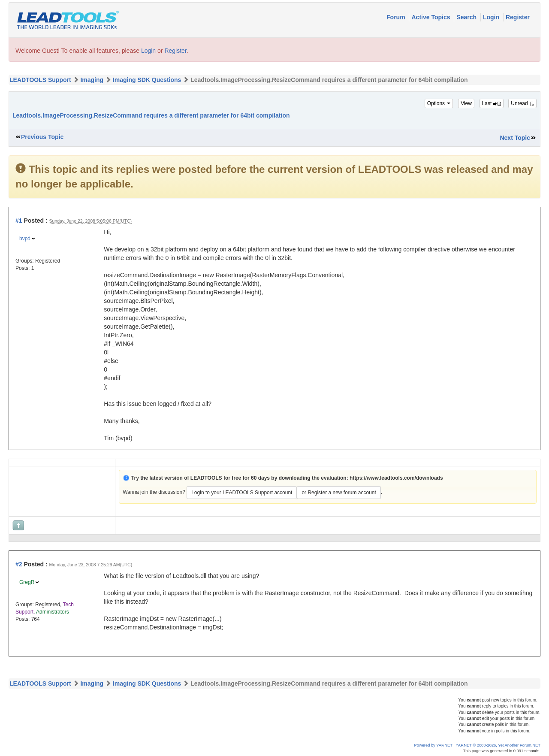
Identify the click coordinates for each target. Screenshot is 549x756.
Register (518, 17)
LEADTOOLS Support (40, 80)
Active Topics (431, 17)
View (466, 103)
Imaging (92, 80)
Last (492, 103)
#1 (19, 221)
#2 (19, 564)
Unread (522, 103)
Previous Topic (42, 137)
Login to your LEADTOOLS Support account (242, 493)
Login (492, 17)
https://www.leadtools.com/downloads (396, 478)
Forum (397, 17)
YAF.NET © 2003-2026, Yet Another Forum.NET (498, 745)
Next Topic (515, 138)
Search (467, 17)
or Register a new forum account (339, 493)
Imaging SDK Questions (147, 80)
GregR (27, 582)
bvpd (25, 239)
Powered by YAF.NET (433, 745)
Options (439, 103)
